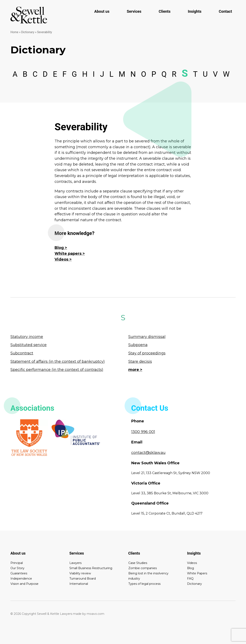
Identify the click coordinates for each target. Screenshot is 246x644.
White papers (68, 254)
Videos (61, 259)
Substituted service (29, 345)
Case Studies (138, 563)
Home (14, 32)
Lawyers (75, 563)
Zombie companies (143, 568)
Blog (59, 248)
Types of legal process (144, 584)
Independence (21, 579)
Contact (225, 11)
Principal (17, 563)
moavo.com (96, 614)
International (79, 584)
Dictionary (28, 32)
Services (134, 11)
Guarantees (19, 573)
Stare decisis (140, 362)
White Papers (197, 573)
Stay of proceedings (147, 353)
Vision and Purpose (24, 584)
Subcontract (22, 353)
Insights (195, 11)
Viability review (80, 573)
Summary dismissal (147, 337)
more (134, 370)
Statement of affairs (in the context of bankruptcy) (58, 362)
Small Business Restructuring (91, 568)
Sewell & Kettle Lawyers (29, 15)
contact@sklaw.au (148, 453)
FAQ (190, 579)
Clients (164, 11)
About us (102, 11)
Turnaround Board (83, 579)
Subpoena (138, 345)
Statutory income (27, 337)
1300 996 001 (143, 432)
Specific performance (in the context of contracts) (57, 370)
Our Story (17, 568)
